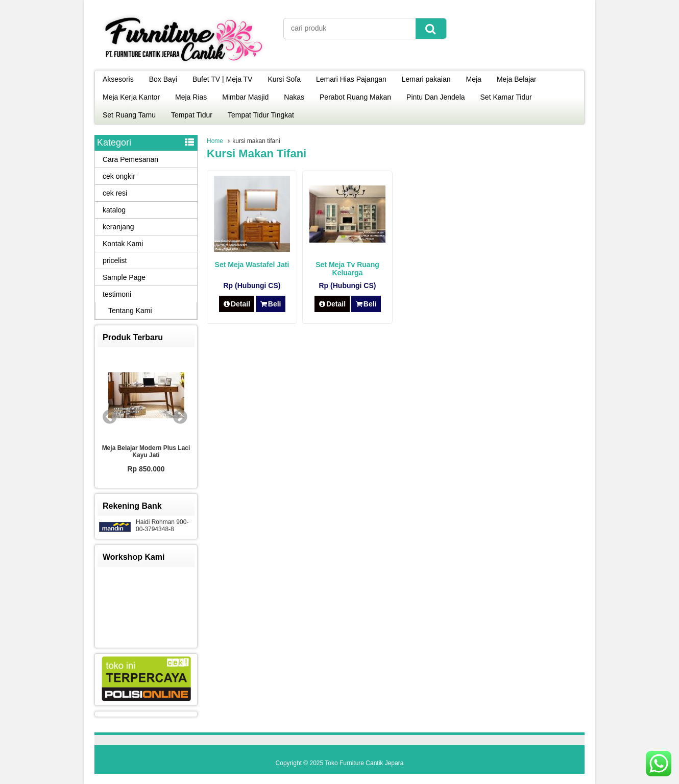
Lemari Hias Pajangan (351, 79)
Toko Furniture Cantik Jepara (364, 763)
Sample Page (124, 277)
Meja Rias (191, 97)
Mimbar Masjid (245, 97)
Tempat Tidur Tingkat (261, 115)
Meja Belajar (517, 79)
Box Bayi (163, 79)
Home (215, 141)
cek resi (115, 193)
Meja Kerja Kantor (131, 97)
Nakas (294, 97)
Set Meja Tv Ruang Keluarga (347, 269)
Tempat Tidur (192, 115)
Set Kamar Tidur (506, 97)
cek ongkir (119, 176)
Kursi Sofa (284, 79)
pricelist (115, 260)
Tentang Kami (130, 311)
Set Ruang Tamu (129, 115)
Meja (474, 79)
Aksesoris (118, 79)
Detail (237, 304)
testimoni (117, 294)
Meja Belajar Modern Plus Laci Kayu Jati (146, 452)
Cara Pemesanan (130, 159)
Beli (270, 304)
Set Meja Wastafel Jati (252, 265)
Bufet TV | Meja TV (223, 79)
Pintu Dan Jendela (435, 97)
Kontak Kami (123, 244)
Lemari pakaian (426, 79)
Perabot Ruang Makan (355, 97)
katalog (114, 210)
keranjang (118, 227)
